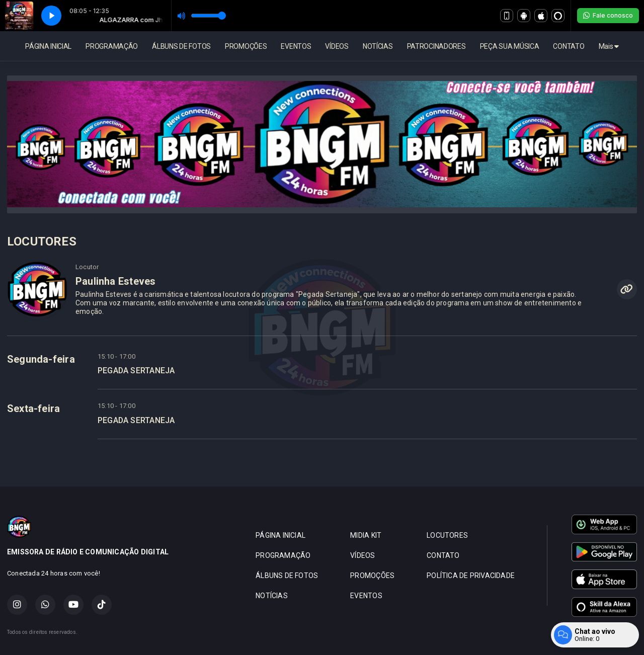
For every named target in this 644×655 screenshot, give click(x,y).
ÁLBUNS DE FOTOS (181, 46)
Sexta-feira (33, 408)
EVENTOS (296, 46)
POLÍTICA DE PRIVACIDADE (471, 576)
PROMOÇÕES (246, 46)
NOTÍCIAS (378, 46)
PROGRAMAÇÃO (112, 46)
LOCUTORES (447, 535)
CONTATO (569, 46)
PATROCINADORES (436, 46)
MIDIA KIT (366, 535)
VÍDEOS (337, 46)
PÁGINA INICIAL (48, 46)
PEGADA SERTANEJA (136, 371)
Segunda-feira (41, 359)
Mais (609, 46)
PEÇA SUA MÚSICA (510, 46)
